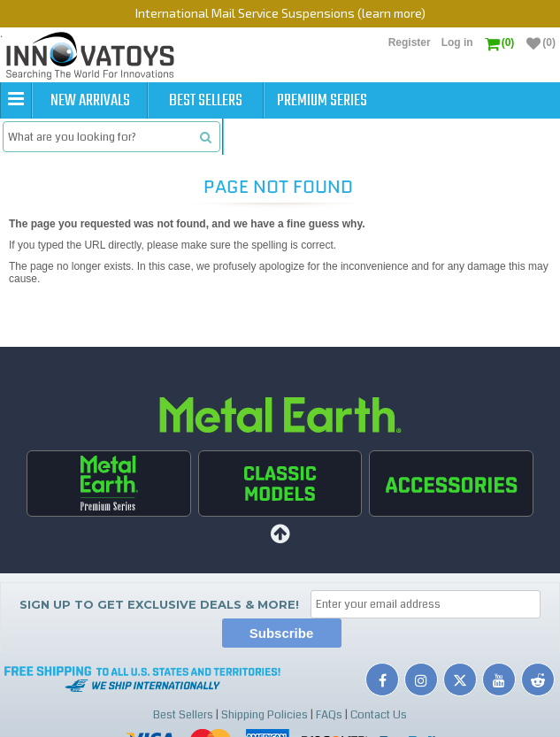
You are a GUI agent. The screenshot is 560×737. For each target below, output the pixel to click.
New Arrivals (90, 101)
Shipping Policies (265, 715)
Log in (457, 42)
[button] (16, 100)
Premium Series (322, 101)
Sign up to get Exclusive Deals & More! (159, 604)
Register (410, 42)
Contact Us (379, 715)
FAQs (329, 715)
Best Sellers (206, 101)
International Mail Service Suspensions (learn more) (280, 13)
